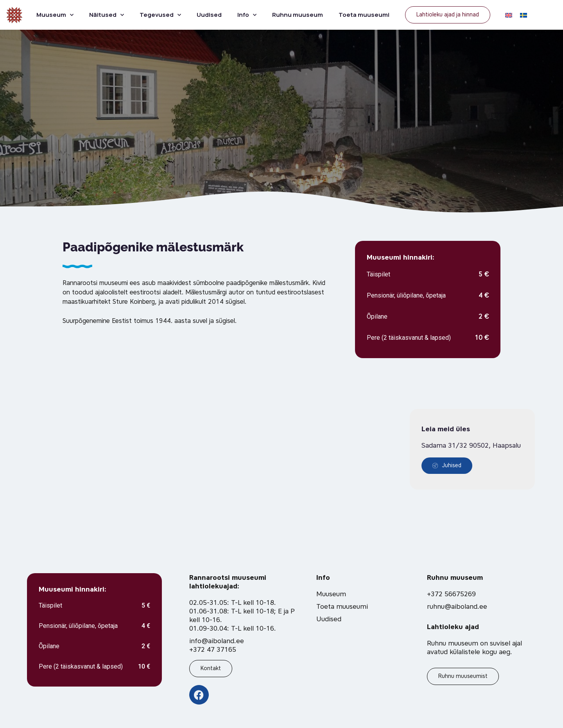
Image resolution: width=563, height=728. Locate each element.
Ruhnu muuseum (298, 15)
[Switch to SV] (524, 15)
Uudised (209, 15)
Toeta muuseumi (364, 15)
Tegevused (160, 15)
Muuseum (55, 15)
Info (247, 15)
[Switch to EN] (509, 15)
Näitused (107, 15)
